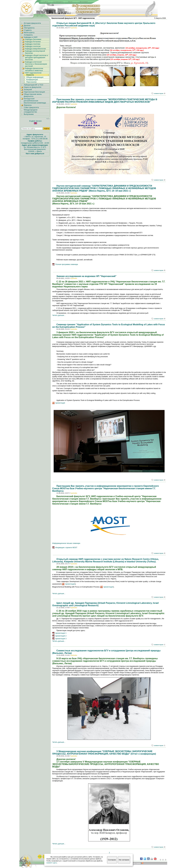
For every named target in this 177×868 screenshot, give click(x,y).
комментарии (159, 93)
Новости (30, 75)
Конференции (32, 80)
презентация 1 (61, 633)
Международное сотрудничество (31, 111)
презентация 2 (61, 636)
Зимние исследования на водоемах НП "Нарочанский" (86, 276)
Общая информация (35, 77)
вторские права (134, 863)
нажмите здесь (52, 863)
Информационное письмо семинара (66, 543)
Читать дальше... (59, 315)
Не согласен (124, 860)
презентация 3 (61, 639)
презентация (60, 403)
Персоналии (31, 82)
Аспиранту (28, 35)
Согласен (112, 860)
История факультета (32, 23)
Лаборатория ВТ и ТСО (33, 85)
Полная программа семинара (67, 264)
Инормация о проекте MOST (66, 548)
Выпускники (29, 114)
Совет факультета (31, 107)
